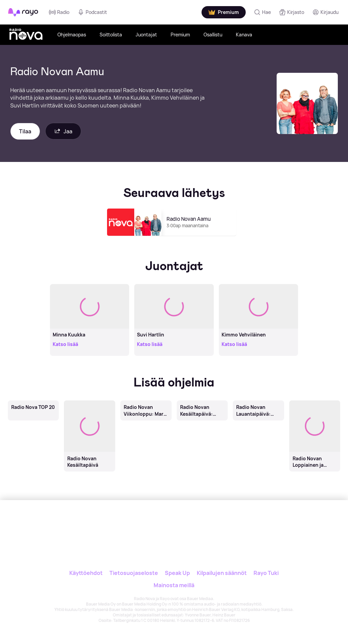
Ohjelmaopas (72, 35)
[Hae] (262, 12)
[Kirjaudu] (325, 12)
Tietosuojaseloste (134, 573)
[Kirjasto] (292, 12)
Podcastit (92, 12)
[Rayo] (147, 523)
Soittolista (111, 35)
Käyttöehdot (86, 573)
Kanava (244, 35)
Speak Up (177, 573)
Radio (59, 12)
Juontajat (146, 35)
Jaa (63, 131)
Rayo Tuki (266, 573)
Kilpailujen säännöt (222, 573)
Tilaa (25, 131)
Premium (180, 35)
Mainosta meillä (174, 585)
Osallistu (213, 35)
